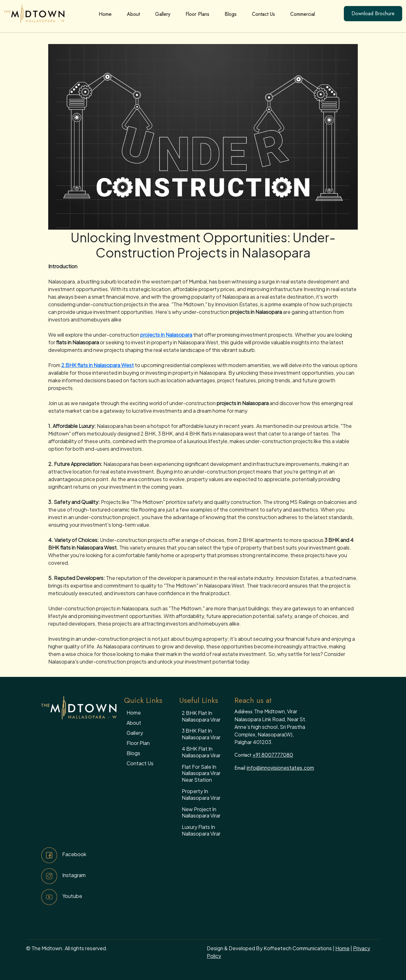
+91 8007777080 (273, 755)
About (133, 14)
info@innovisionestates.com (280, 768)
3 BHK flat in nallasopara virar (201, 734)
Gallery (163, 14)
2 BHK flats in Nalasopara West (98, 365)
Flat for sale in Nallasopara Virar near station (201, 773)
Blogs (231, 14)
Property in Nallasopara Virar (201, 794)
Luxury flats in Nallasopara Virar (201, 830)
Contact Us (263, 14)
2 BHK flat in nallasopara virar (201, 716)
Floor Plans (197, 14)
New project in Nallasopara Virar (201, 812)
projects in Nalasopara (166, 335)
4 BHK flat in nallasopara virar (201, 752)
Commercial (303, 14)
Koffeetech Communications (298, 948)
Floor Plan (138, 743)
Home (105, 14)
